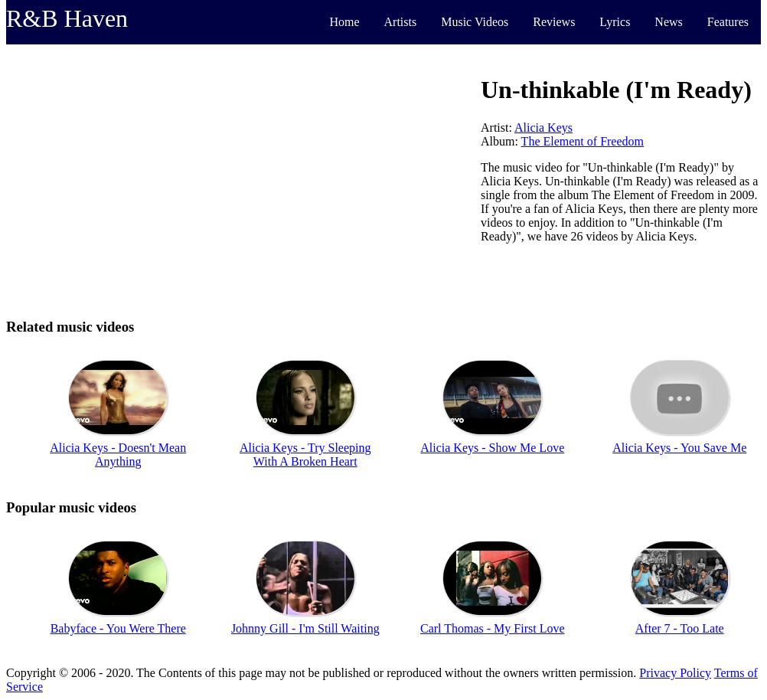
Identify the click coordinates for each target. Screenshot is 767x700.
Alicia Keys (543, 128)
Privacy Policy (675, 673)
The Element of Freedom (583, 141)
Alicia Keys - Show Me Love (492, 448)
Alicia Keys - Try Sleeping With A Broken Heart (305, 455)
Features (728, 22)
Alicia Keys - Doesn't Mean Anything (118, 455)
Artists (401, 22)
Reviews (554, 22)
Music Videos (475, 22)
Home (344, 22)
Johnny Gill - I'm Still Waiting (305, 628)
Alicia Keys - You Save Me (679, 448)
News (668, 22)
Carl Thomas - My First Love (493, 628)
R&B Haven (67, 18)
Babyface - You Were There (118, 628)
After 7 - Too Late (680, 628)
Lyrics (615, 22)
